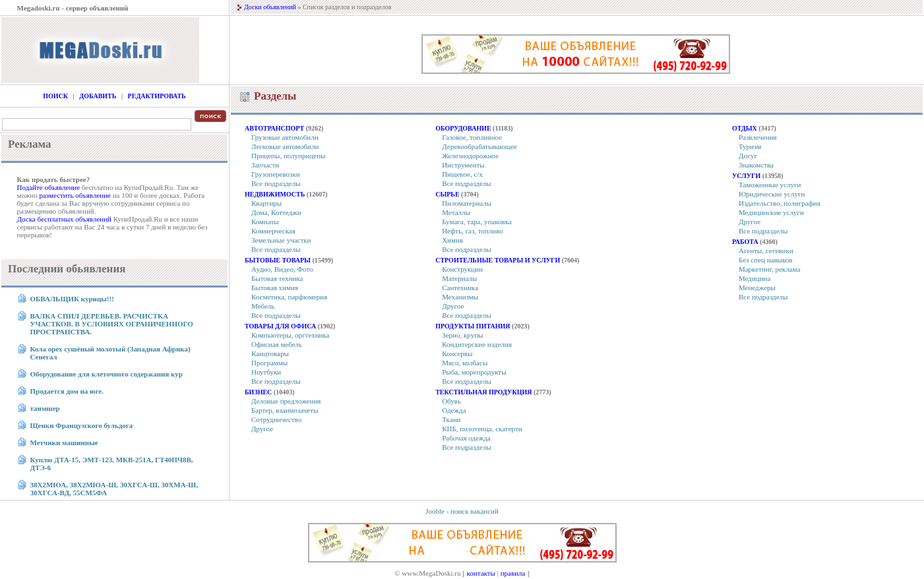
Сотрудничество (276, 419)
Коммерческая (273, 231)
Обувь (451, 401)
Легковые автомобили (285, 146)
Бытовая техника (277, 278)
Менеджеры (757, 288)
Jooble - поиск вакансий (462, 511)
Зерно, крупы (462, 335)
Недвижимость (275, 194)
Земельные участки (281, 240)
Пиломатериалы (467, 203)
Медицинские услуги (771, 212)
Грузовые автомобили (285, 137)
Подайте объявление (49, 187)
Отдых (745, 128)
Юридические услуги (772, 194)
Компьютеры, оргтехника (291, 335)
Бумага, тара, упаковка (477, 222)
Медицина (755, 278)
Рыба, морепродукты (474, 372)
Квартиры (266, 203)
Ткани (451, 419)
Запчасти (265, 165)
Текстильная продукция (483, 392)
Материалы (459, 278)
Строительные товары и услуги (498, 260)
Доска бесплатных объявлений (64, 219)
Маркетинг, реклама (769, 269)
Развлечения (758, 137)
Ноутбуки (266, 372)
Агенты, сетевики (766, 251)
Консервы (457, 353)
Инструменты (463, 165)
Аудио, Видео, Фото (282, 269)
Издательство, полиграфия (780, 203)
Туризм (750, 146)
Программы (269, 363)
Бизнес (258, 392)
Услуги (746, 176)
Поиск (55, 96)
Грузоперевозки (276, 174)
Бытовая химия (275, 288)
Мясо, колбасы (465, 363)
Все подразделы (276, 183)
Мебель (263, 306)
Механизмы (460, 297)
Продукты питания (473, 326)
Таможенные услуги (770, 185)
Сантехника (460, 288)
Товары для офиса (280, 326)
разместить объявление (75, 195)
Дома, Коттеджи (276, 212)
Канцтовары (270, 353)
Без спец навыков (766, 260)
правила (513, 573)
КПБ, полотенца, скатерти (482, 429)
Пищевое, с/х (462, 174)
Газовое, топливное (472, 137)
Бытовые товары (278, 260)
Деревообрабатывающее (479, 146)
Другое (262, 429)
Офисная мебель (277, 344)
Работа (745, 242)
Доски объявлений (270, 7)
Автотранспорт (274, 128)
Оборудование (463, 128)
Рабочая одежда (466, 438)
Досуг (748, 156)
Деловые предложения (286, 401)
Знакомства (756, 165)
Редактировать (157, 96)
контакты (481, 573)
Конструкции (462, 269)
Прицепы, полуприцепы (288, 156)
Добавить (98, 96)
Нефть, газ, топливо (473, 231)
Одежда (454, 410)
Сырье (447, 194)
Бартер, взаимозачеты (285, 410)
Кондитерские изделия (477, 344)
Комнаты (265, 222)
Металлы (456, 212)
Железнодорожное (470, 156)
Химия (452, 240)
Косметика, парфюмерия (289, 297)
